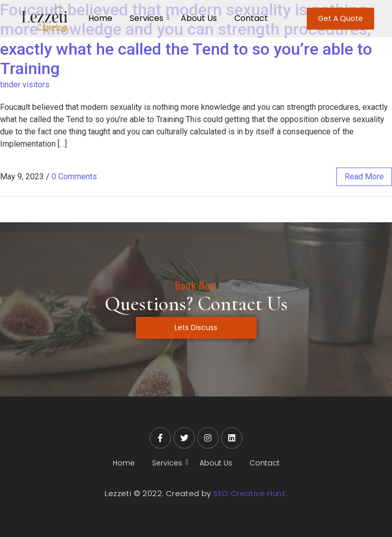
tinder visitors (25, 85)
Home (100, 18)
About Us (199, 18)
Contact (251, 18)
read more (364, 177)
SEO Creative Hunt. (250, 493)
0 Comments (74, 177)
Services (148, 18)
